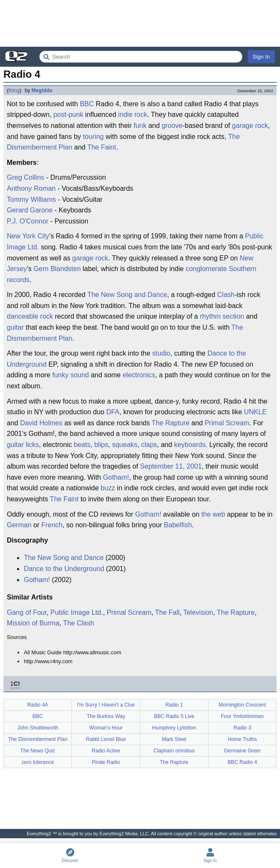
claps (149, 445)
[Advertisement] (140, 23)
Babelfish (178, 525)
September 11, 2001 (171, 466)
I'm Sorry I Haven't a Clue (106, 705)
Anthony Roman (31, 188)
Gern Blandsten (57, 269)
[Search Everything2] (141, 57)
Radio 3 (242, 728)
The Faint (102, 147)
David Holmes (41, 423)
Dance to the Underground (64, 569)
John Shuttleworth (38, 728)
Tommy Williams (31, 199)
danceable (23, 316)
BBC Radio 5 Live (174, 716)
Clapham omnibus (174, 751)
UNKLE (255, 412)
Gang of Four (27, 612)
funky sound (71, 375)
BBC (87, 104)
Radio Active (106, 751)
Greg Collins (26, 177)
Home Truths (242, 739)
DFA (113, 412)
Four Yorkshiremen (242, 716)
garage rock (250, 126)
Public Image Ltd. (77, 612)
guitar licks (23, 445)
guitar (15, 327)
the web (213, 514)
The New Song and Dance (127, 295)
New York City (28, 236)
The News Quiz (38, 751)
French (52, 525)
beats (82, 445)
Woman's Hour (106, 728)
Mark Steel (174, 739)
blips (101, 445)
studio (161, 353)
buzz (108, 488)
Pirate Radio (106, 762)
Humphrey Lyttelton (174, 728)
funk (140, 126)
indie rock (133, 115)
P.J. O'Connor (28, 221)
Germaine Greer (242, 751)
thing (14, 90)
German (19, 525)
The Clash (79, 623)
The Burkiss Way (106, 716)
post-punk (68, 115)
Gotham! (116, 477)
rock (46, 316)
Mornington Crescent (242, 705)
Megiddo (42, 90)
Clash (226, 295)
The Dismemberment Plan (38, 739)
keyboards (190, 445)
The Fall (167, 612)
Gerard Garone (30, 210)
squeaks (125, 445)
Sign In (261, 57)
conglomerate (206, 269)
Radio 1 (174, 705)
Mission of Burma (33, 623)
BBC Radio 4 (242, 762)
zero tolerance (38, 762)
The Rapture (170, 423)
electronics (139, 375)
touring (93, 137)
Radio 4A (38, 705)
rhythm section (222, 316)
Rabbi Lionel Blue (106, 739)
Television (198, 612)
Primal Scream (227, 423)
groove (172, 126)
